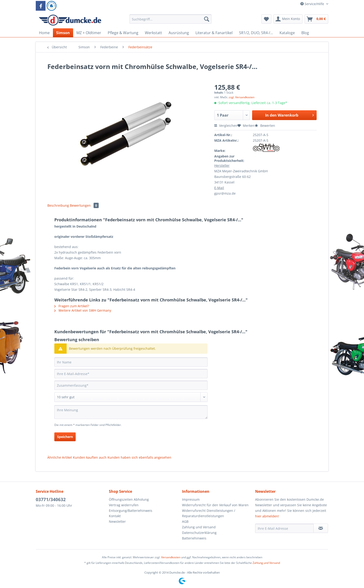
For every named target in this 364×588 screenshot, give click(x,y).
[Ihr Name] (131, 362)
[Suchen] (207, 19)
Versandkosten (171, 557)
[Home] (44, 33)
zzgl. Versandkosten (242, 97)
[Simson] (63, 33)
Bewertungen (84, 205)
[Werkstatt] (153, 33)
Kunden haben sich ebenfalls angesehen (139, 457)
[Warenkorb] (316, 19)
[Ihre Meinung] (131, 412)
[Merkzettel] (266, 19)
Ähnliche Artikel (60, 457)
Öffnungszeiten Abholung (129, 499)
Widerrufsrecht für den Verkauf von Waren (215, 505)
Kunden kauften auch (90, 457)
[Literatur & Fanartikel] (214, 33)
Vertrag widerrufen (124, 505)
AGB (185, 521)
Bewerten (265, 126)
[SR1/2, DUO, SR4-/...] (256, 33)
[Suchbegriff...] (171, 19)
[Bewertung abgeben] (131, 397)
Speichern (65, 437)
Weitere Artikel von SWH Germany (83, 310)
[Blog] (305, 33)
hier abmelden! (267, 516)
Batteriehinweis (194, 538)
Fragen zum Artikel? (72, 306)
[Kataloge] (287, 33)
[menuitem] (171, 21)
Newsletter (117, 521)
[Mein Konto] (288, 19)
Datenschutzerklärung (199, 533)
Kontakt (115, 516)
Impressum (191, 499)
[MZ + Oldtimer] (89, 33)
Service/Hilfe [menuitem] (313, 4)
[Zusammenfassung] (131, 385)
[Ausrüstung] (179, 33)
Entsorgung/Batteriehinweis (131, 511)
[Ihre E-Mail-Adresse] (131, 374)
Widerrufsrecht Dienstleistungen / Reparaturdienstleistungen (209, 513)
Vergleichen (226, 126)
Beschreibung (58, 205)
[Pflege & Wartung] (123, 33)
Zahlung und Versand (199, 527)
